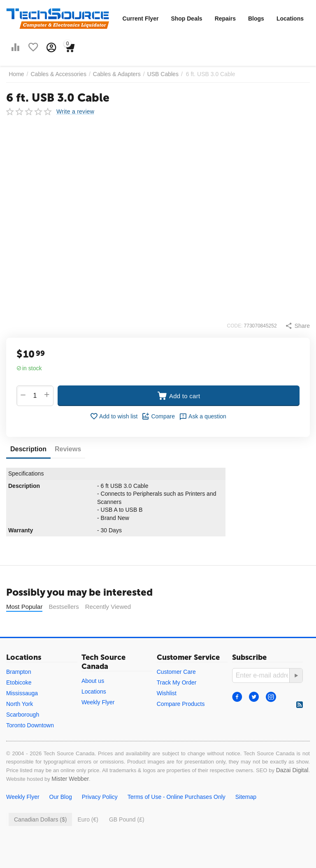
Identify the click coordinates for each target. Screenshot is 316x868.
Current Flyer (140, 19)
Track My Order (177, 682)
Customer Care (176, 672)
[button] (297, 326)
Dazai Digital (292, 770)
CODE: (235, 326)
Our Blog (61, 797)
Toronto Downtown (30, 725)
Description (28, 449)
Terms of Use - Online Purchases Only (177, 797)
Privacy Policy (100, 797)
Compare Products (181, 704)
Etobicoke (19, 682)
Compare (158, 416)
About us (93, 681)
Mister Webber (70, 779)
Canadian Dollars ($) (40, 819)
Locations (290, 19)
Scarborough (23, 715)
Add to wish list (114, 416)
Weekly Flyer (98, 702)
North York (20, 704)
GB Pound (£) (127, 819)
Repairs (225, 19)
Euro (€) (88, 819)
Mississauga (22, 693)
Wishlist (167, 693)
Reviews (68, 449)
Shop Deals (186, 19)
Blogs (256, 19)
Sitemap (246, 797)
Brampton (19, 672)
